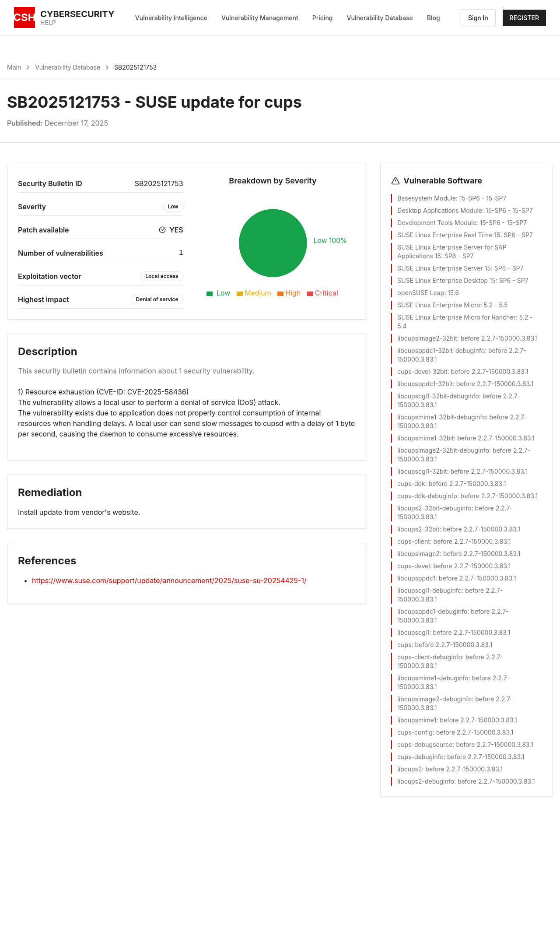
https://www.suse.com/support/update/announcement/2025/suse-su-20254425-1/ (169, 581)
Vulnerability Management (260, 18)
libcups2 (409, 769)
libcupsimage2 (418, 554)
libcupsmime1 (417, 720)
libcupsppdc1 (416, 578)
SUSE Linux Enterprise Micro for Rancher (456, 317)
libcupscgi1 (413, 632)
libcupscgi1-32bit (422, 471)
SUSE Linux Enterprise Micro (439, 305)
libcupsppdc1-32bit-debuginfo (441, 350)
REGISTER (524, 18)
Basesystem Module (426, 198)
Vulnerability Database (380, 18)
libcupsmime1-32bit (425, 438)
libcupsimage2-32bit (427, 338)
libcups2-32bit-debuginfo (434, 508)
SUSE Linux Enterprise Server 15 (444, 268)
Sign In (478, 18)
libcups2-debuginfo (426, 781)
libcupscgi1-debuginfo (429, 590)
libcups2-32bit (418, 529)
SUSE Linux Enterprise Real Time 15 (449, 235)
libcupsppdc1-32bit (425, 384)
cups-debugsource (425, 744)
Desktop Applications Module (440, 210)
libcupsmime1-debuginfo (433, 678)
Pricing (323, 18)
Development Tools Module (437, 223)
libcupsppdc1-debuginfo (432, 611)
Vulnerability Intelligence (171, 18)
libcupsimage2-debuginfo (434, 699)
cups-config (415, 732)
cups (404, 645)
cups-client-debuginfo (430, 657)
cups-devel (413, 566)
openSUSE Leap (421, 293)
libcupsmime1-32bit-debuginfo (441, 417)
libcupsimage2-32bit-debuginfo (443, 450)
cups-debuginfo (420, 757)
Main (14, 67)
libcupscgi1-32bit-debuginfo (438, 396)
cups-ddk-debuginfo (427, 496)
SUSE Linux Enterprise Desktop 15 (446, 280)
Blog (434, 18)
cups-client (413, 541)
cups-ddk (411, 484)
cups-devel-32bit (422, 371)
